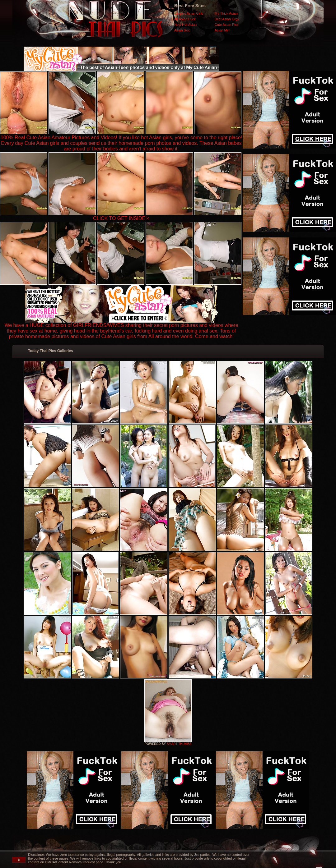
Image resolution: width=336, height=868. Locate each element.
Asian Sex (182, 30)
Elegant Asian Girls (189, 13)
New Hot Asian (185, 25)
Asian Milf (222, 30)
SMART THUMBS (179, 744)
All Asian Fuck (185, 19)
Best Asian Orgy (227, 19)
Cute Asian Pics (227, 25)
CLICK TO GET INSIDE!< (121, 218)
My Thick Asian (226, 13)
